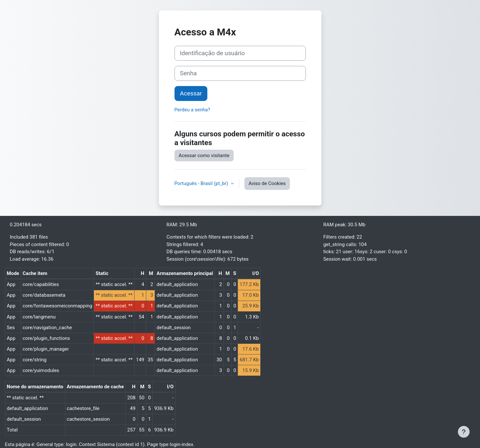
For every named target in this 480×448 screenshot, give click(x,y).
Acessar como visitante (204, 156)
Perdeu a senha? (192, 110)
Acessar (191, 93)
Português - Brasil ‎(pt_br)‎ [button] (202, 183)
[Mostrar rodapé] (464, 432)
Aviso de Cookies (267, 183)
